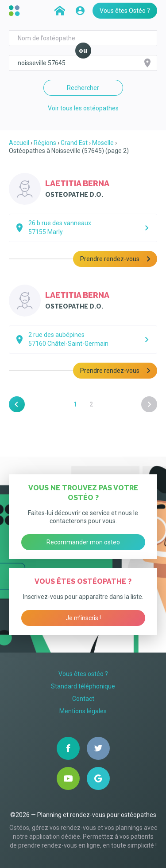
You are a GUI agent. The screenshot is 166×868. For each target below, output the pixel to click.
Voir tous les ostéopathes (83, 108)
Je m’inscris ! (83, 618)
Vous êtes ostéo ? (83, 674)
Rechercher (83, 88)
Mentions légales (83, 711)
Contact (83, 699)
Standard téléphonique (83, 686)
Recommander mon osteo (83, 542)
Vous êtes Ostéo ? (125, 11)
